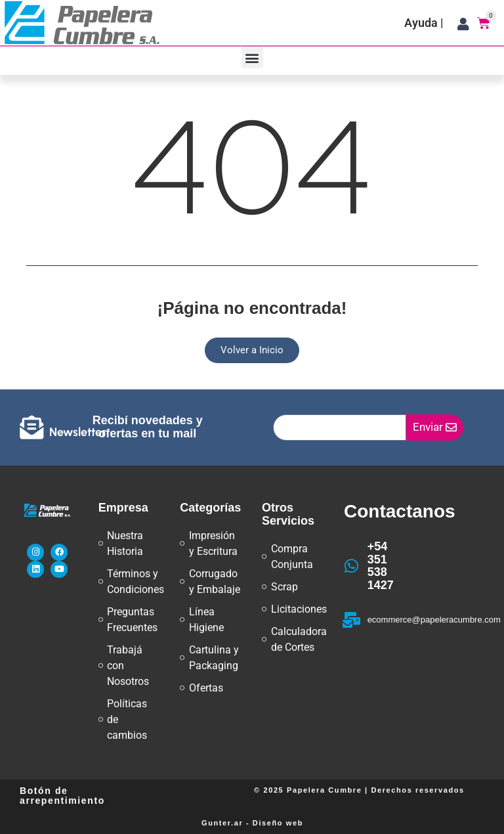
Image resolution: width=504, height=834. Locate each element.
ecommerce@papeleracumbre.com (434, 620)
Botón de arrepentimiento (62, 796)
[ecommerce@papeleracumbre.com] (352, 620)
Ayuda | (424, 23)
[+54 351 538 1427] (352, 566)
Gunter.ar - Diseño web (252, 823)
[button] (252, 57)
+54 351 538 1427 (381, 566)
